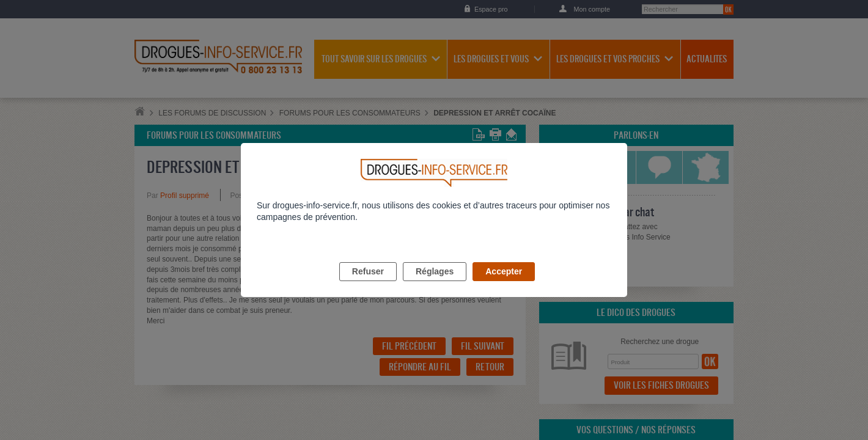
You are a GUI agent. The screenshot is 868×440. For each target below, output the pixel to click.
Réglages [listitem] (435, 285)
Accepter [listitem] (504, 285)
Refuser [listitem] (368, 285)
